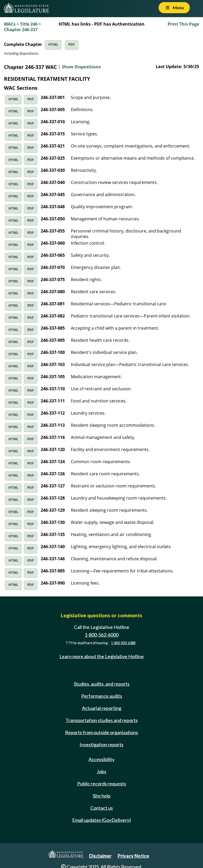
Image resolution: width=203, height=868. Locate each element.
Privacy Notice (133, 856)
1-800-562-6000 (101, 635)
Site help (102, 796)
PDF (71, 44)
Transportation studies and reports (102, 720)
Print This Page (183, 24)
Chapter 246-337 (21, 30)
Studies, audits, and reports (102, 684)
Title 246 (29, 24)
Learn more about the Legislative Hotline (102, 656)
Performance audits (102, 696)
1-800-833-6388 (123, 643)
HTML (53, 44)
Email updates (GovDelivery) (101, 820)
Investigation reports (101, 744)
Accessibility (101, 759)
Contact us (102, 808)
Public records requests (102, 784)
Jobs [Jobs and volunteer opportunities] (101, 771)
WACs (10, 24)
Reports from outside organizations (101, 732)
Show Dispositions (81, 67)
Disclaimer (100, 856)
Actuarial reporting (102, 708)
